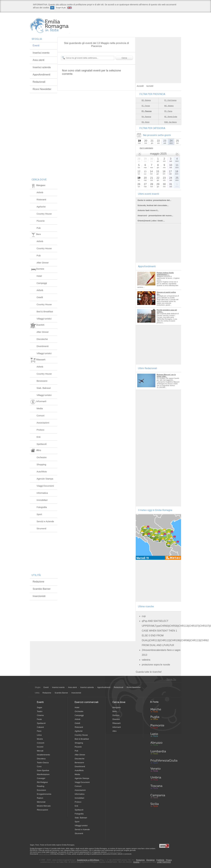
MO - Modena (169, 106)
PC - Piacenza (147, 111)
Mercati (40, 751)
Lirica (39, 735)
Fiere (39, 731)
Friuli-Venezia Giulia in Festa (164, 762)
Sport (39, 514)
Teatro (40, 711)
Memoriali (41, 802)
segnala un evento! (114, 852)
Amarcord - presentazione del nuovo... (155, 216)
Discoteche (42, 339)
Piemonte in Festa (164, 727)
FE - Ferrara (146, 106)
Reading (41, 786)
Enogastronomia (44, 794)
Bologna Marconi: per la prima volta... (166, 375)
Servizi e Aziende (45, 521)
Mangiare (117, 707)
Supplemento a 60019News (88, 860)
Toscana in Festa (164, 787)
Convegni (41, 778)
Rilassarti (116, 723)
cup (144, 616)
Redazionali (39, 82)
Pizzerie (41, 221)
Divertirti (116, 719)
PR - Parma (168, 111)
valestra (146, 660)
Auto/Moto (42, 472)
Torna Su (171, 679)
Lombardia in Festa (164, 753)
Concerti (41, 743)
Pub (39, 228)
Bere (114, 711)
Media (40, 408)
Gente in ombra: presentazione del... (154, 200)
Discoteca (41, 759)
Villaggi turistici (44, 319)
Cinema (40, 715)
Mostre (40, 739)
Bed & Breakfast (45, 312)
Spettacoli (42, 444)
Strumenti (41, 528)
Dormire (116, 715)
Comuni (41, 416)
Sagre (40, 707)
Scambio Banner (42, 589)
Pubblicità (160, 860)
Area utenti (38, 60)
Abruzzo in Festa (164, 744)
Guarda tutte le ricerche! (149, 672)
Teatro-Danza (43, 763)
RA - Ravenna (146, 117)
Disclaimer (151, 860)
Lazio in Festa (164, 736)
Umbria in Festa (164, 779)
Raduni (40, 798)
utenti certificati (44, 854)
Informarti (117, 727)
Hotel (39, 276)
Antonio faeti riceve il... (148, 210)
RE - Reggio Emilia (171, 117)
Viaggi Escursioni (45, 486)
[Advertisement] (158, 56)
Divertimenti (43, 346)
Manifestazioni (43, 774)
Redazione (38, 582)
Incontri (40, 747)
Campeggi (42, 283)
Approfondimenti (41, 75)
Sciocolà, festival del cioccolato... (153, 205)
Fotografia (42, 507)
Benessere (42, 381)
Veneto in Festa (164, 770)
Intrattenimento (43, 755)
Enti (39, 437)
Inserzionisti (39, 596)
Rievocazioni (42, 810)
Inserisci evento (41, 53)
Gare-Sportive (43, 770)
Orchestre (42, 457)
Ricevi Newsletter (42, 89)
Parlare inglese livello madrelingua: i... (165, 274)
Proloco (40, 430)
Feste (39, 719)
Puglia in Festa (164, 718)
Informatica (42, 493)
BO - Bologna (146, 100)
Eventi (36, 45)
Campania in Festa (164, 796)
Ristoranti (41, 199)
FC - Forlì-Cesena (170, 100)
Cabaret (40, 727)
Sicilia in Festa (164, 805)
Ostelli (40, 297)
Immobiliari (42, 500)
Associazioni (43, 423)
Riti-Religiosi (42, 782)
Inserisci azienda (42, 67)
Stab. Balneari (44, 388)
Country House (44, 214)
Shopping (41, 464)
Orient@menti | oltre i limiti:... (151, 221)
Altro (114, 731)
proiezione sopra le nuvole (156, 665)
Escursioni (41, 790)
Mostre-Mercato (44, 806)
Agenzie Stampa (45, 479)
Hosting (136, 862)
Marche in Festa (164, 710)
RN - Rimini (145, 122)
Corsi (39, 766)
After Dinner (43, 263)
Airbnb (40, 192)
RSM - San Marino (170, 122)
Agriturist (41, 207)
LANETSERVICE (164, 862)
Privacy (169, 860)
